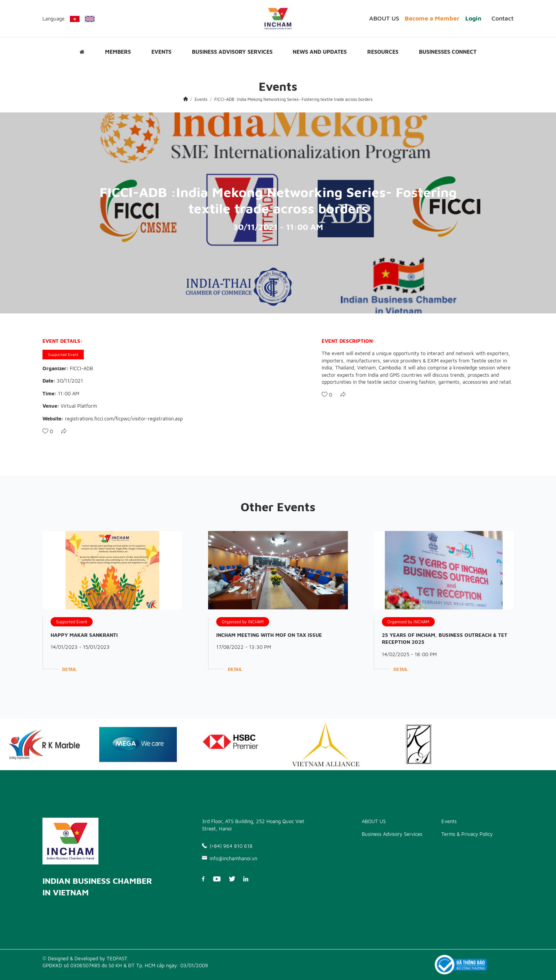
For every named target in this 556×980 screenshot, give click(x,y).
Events (161, 52)
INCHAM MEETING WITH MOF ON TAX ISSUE (269, 635)
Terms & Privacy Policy (467, 834)
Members (118, 52)
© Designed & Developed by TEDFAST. (85, 958)
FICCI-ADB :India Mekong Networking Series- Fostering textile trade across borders (293, 99)
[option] (138, 744)
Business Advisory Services (232, 52)
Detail (69, 669)
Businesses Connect (448, 52)
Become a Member (432, 18)
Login (473, 18)
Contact (503, 18)
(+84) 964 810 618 (227, 846)
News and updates (320, 52)
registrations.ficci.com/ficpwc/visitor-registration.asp (124, 419)
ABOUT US (384, 18)
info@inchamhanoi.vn (230, 858)
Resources (383, 52)
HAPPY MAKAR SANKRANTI (84, 635)
